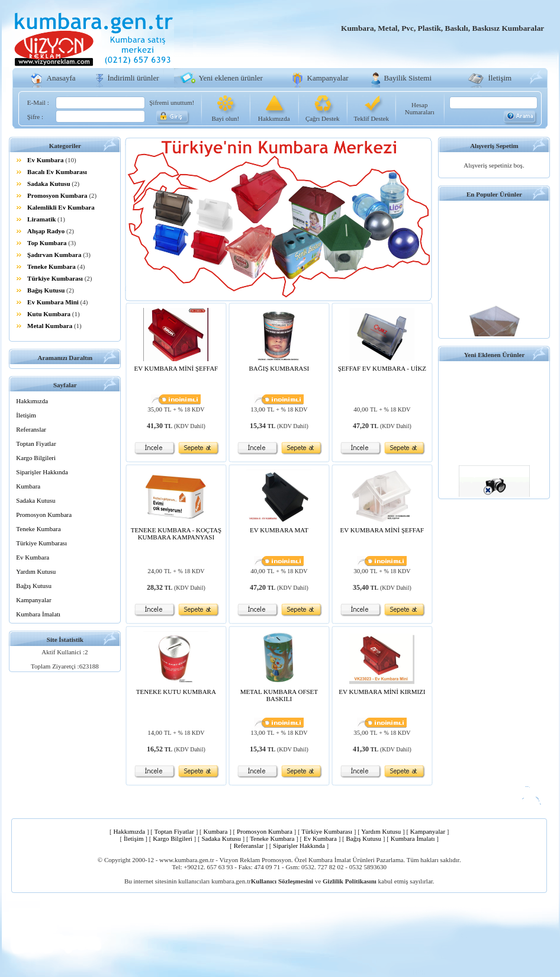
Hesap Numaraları (420, 108)
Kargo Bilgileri (36, 458)
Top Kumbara (47, 243)
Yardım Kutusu (36, 571)
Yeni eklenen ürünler (231, 78)
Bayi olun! (225, 118)
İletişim (500, 78)
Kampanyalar (328, 78)
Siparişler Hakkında (42, 472)
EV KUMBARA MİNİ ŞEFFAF (176, 368)
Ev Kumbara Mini (53, 302)
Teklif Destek (371, 118)
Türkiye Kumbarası (55, 278)
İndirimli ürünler (133, 78)
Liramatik (41, 219)
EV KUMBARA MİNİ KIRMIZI (382, 692)
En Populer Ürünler (494, 194)
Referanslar (31, 429)
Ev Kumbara (45, 160)
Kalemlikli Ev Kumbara (61, 207)
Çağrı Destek (323, 118)
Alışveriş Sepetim (494, 146)
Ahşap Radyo (46, 231)
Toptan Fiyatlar (36, 443)
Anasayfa (61, 78)
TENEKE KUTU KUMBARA (176, 692)
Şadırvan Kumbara (54, 255)
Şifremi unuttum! (172, 102)
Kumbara (28, 486)
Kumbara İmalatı (38, 614)
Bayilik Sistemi (408, 78)
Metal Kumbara (50, 326)
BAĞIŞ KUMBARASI (279, 368)
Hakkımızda (274, 118)
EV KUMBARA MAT (279, 530)
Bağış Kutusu (46, 290)
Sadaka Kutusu (49, 184)
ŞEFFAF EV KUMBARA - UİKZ (382, 368)
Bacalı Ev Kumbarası (57, 172)
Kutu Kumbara (49, 314)
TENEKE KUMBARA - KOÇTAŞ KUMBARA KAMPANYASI (176, 534)
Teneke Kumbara (52, 266)
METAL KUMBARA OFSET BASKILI (279, 695)
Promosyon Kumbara (57, 195)
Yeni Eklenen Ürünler (495, 355)
